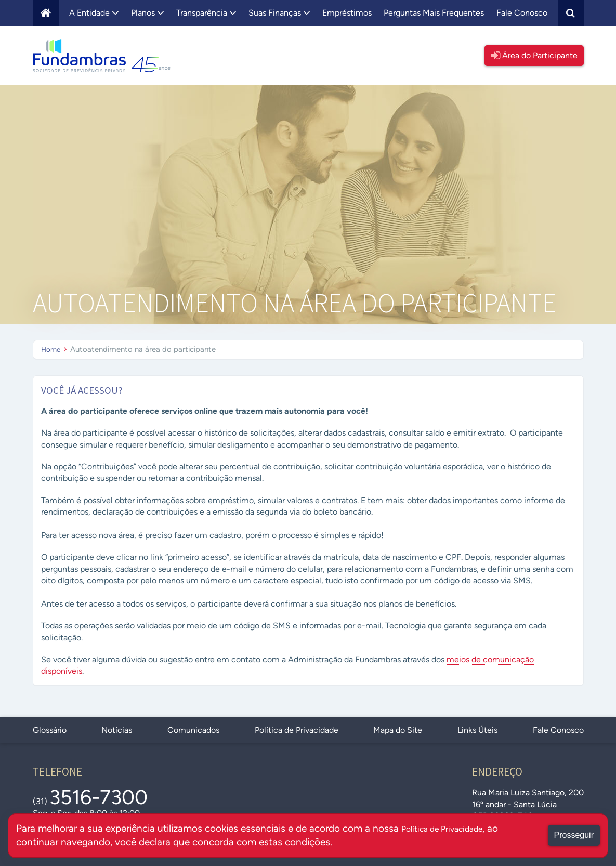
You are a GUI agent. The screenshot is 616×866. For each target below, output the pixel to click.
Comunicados (193, 730)
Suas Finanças (279, 13)
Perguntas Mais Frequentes (434, 13)
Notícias (117, 730)
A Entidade (94, 13)
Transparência (206, 13)
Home (52, 349)
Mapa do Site (398, 730)
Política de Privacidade (297, 730)
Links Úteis (477, 730)
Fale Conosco (522, 13)
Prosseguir (574, 835)
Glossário (50, 730)
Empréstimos (347, 13)
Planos (148, 13)
